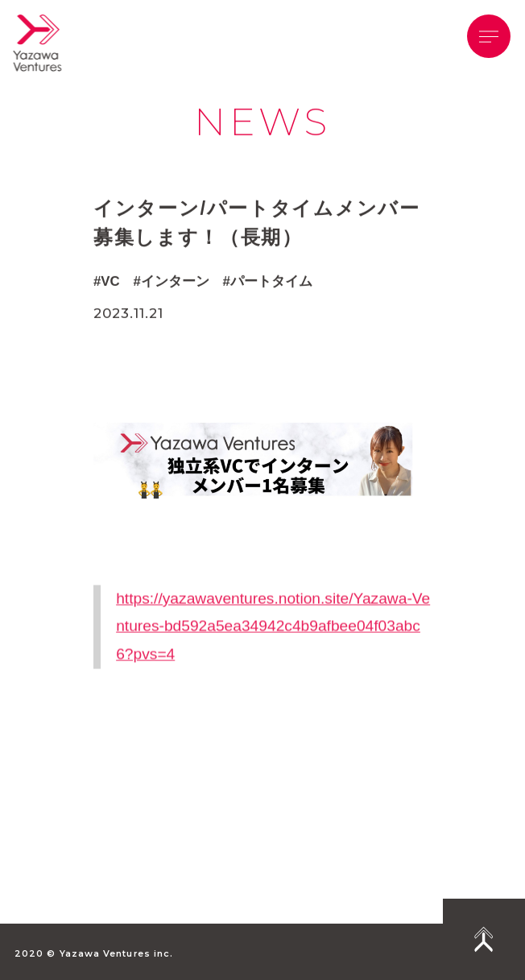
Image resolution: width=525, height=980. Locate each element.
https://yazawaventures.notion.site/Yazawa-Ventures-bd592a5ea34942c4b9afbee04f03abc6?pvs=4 (273, 647)
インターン (175, 282)
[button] (489, 36)
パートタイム (271, 282)
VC (110, 282)
